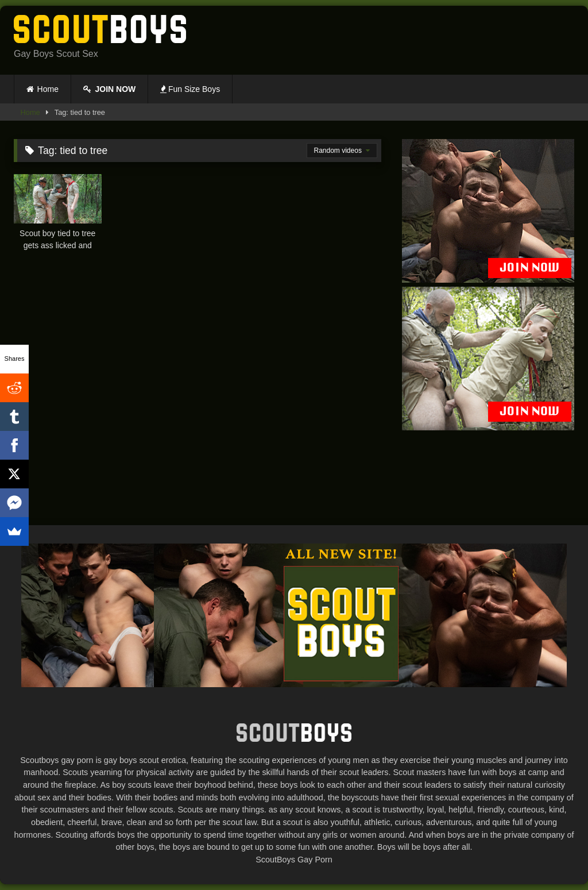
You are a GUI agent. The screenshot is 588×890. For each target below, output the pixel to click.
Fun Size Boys (190, 89)
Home (48, 89)
